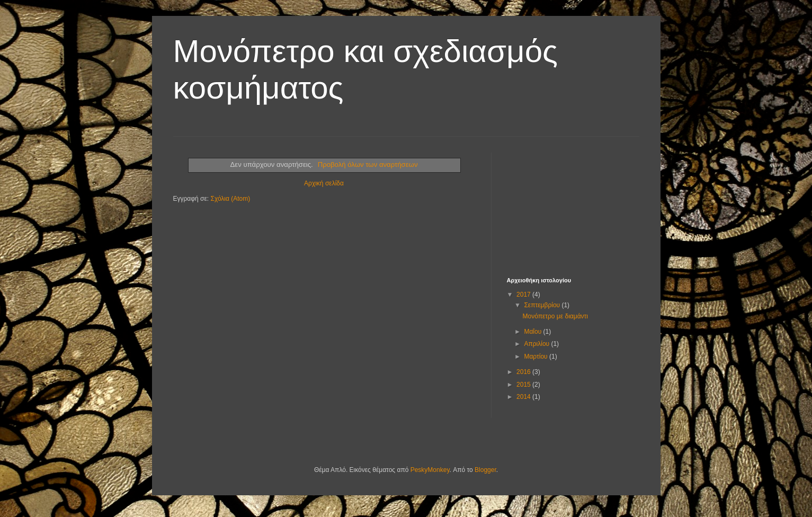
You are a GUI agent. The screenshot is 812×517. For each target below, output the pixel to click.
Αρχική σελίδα (324, 183)
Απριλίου (537, 344)
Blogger (485, 470)
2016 (524, 372)
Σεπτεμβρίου (543, 305)
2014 (524, 397)
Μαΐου (533, 332)
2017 (524, 295)
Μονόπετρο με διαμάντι (555, 316)
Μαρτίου (537, 356)
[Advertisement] (560, 206)
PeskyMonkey (430, 470)
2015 (524, 385)
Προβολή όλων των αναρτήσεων (368, 164)
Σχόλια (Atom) (230, 199)
